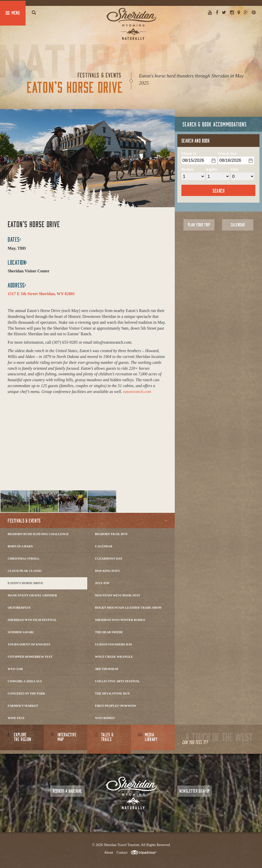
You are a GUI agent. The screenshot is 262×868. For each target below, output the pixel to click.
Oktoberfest (19, 608)
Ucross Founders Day (114, 644)
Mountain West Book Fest (117, 595)
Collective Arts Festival (117, 681)
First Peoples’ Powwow (116, 706)
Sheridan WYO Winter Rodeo (120, 620)
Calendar (104, 546)
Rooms (187, 169)
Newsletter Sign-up (194, 791)
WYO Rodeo (105, 718)
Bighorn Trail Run (111, 534)
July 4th (102, 583)
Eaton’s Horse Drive (25, 583)
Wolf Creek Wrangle (114, 657)
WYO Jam (15, 669)
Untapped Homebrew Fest (30, 657)
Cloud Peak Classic (25, 571)
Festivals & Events (24, 520)
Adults (212, 169)
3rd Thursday (107, 669)
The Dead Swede (109, 632)
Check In (189, 154)
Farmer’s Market (23, 706)
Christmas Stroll (24, 559)
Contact (122, 853)
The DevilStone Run (112, 693)
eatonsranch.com (137, 392)
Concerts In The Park (26, 693)
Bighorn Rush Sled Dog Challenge (38, 534)
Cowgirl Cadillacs (25, 681)
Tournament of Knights (29, 644)
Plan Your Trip (199, 225)
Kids (235, 169)
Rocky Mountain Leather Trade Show (128, 608)
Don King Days (107, 571)
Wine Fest (16, 718)
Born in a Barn (20, 546)
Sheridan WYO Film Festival (32, 620)
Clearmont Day (109, 559)
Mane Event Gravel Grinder (32, 595)
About (109, 853)
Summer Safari (21, 632)
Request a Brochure (67, 791)
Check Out (227, 154)
